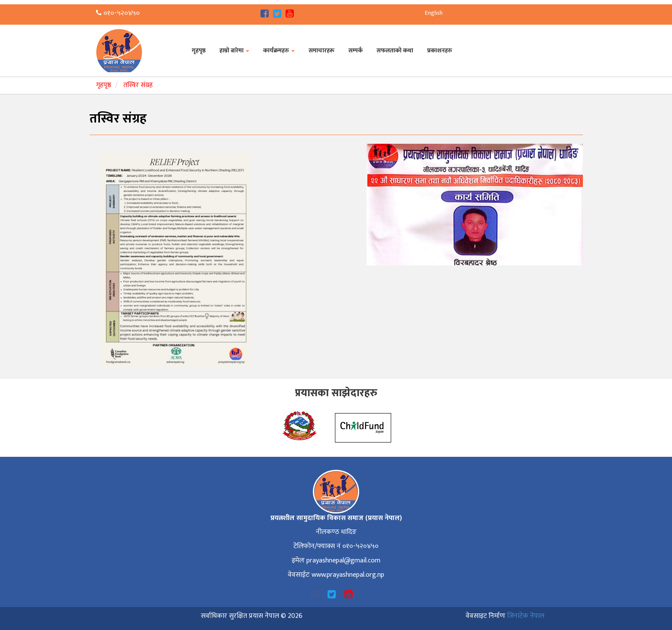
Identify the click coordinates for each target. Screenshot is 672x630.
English (434, 13)
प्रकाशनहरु (440, 50)
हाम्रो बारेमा (234, 50)
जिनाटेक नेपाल (526, 616)
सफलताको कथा (395, 50)
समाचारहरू (322, 50)
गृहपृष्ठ (199, 50)
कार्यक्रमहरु (279, 50)
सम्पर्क (355, 50)
